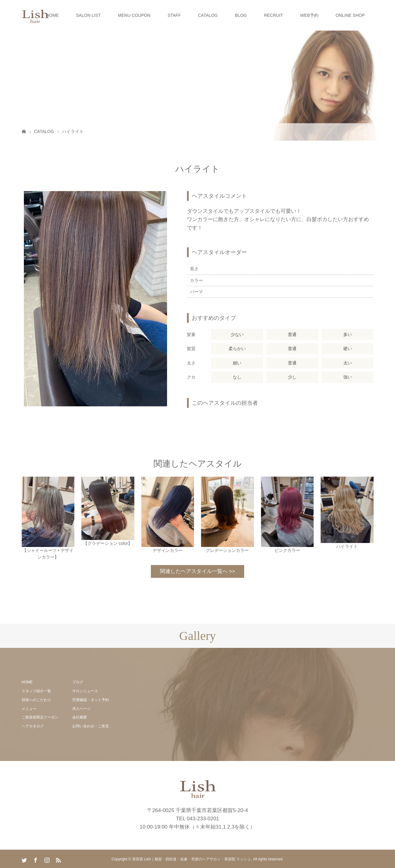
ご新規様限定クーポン (40, 717)
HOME (52, 15)
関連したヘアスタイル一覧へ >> (198, 571)
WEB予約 (309, 15)
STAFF (174, 15)
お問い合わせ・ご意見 (91, 726)
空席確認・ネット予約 (91, 700)
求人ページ (81, 709)
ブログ (78, 682)
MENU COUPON (134, 15)
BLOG (241, 15)
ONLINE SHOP (350, 15)
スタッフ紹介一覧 (36, 691)
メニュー (29, 709)
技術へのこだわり (36, 700)
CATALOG (208, 15)
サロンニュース (85, 691)
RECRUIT (274, 15)
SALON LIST (88, 15)
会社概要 (80, 717)
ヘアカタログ (33, 726)
